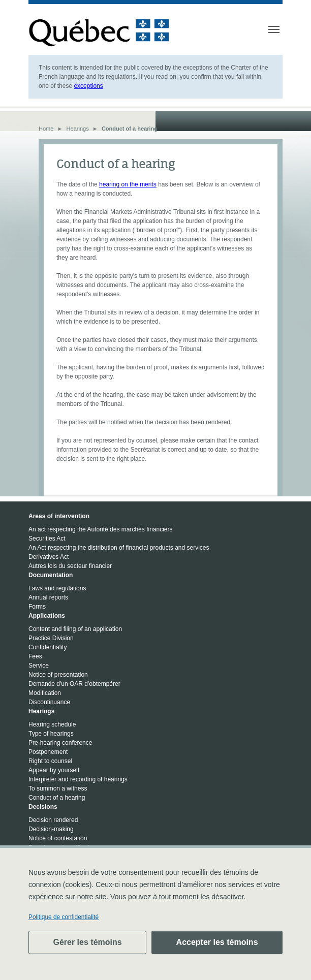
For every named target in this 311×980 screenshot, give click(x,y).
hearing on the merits (128, 184)
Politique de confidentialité (64, 917)
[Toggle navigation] (274, 29)
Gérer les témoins (87, 942)
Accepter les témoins (217, 942)
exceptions (88, 86)
